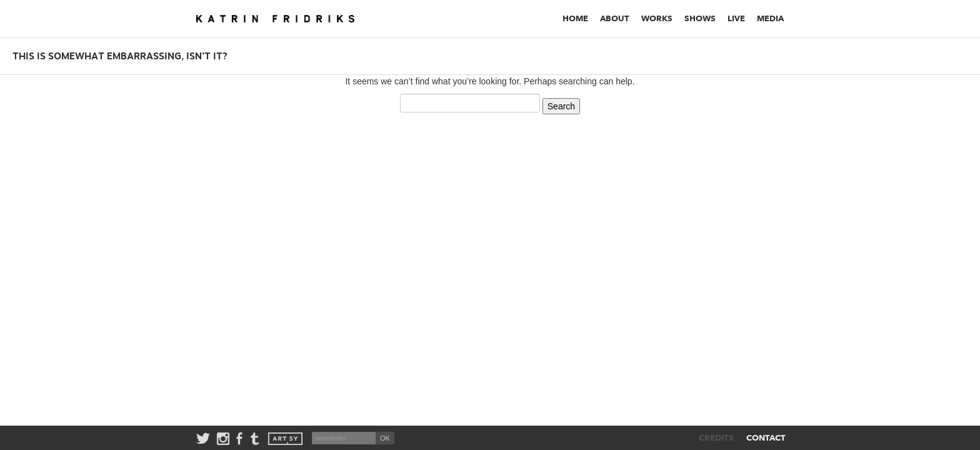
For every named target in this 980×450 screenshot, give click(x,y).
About (615, 18)
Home (575, 18)
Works (657, 18)
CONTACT (766, 438)
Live (736, 18)
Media (770, 18)
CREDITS (716, 438)
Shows (700, 18)
